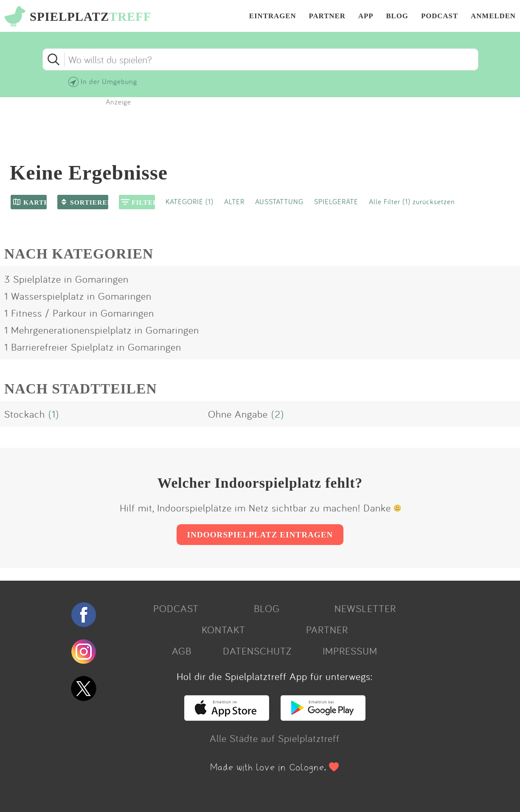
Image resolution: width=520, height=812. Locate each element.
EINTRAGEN (273, 16)
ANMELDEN (493, 16)
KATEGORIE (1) (190, 201)
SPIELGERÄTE (336, 201)
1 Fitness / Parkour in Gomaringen (79, 313)
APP (366, 16)
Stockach (25, 414)
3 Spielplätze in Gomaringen (66, 279)
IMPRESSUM (350, 651)
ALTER (234, 201)
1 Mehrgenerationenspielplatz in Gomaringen (102, 330)
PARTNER (327, 16)
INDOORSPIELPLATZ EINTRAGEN (260, 535)
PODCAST (440, 16)
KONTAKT (223, 629)
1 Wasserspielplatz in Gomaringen (78, 296)
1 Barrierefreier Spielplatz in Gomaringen (93, 347)
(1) (54, 414)
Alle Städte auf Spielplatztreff (275, 738)
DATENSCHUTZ (257, 651)
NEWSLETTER (365, 608)
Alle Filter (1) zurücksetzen (412, 201)
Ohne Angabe (238, 414)
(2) (278, 414)
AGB (182, 651)
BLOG (397, 16)
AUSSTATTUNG (279, 201)
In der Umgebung (109, 81)
